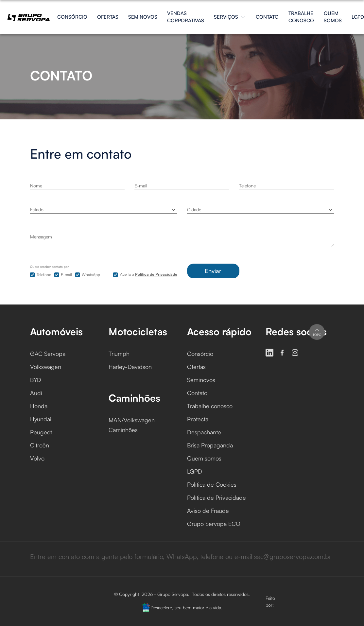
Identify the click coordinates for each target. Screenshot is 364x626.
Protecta (198, 419)
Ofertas (108, 17)
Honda (39, 406)
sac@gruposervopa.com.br (293, 556)
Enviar (213, 271)
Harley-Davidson (130, 367)
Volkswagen (46, 367)
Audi (36, 393)
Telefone (44, 275)
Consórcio (72, 17)
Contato (267, 17)
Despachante (204, 432)
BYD (36, 380)
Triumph (119, 354)
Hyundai (41, 419)
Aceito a (149, 274)
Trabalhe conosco (301, 17)
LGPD (358, 17)
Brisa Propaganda (210, 445)
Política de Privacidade (217, 497)
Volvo (37, 458)
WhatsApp (91, 275)
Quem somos (333, 17)
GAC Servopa (48, 354)
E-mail (66, 275)
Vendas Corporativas (186, 17)
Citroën (40, 445)
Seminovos (143, 17)
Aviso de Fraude (208, 511)
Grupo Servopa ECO (214, 524)
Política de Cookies (212, 484)
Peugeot (41, 432)
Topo (317, 332)
